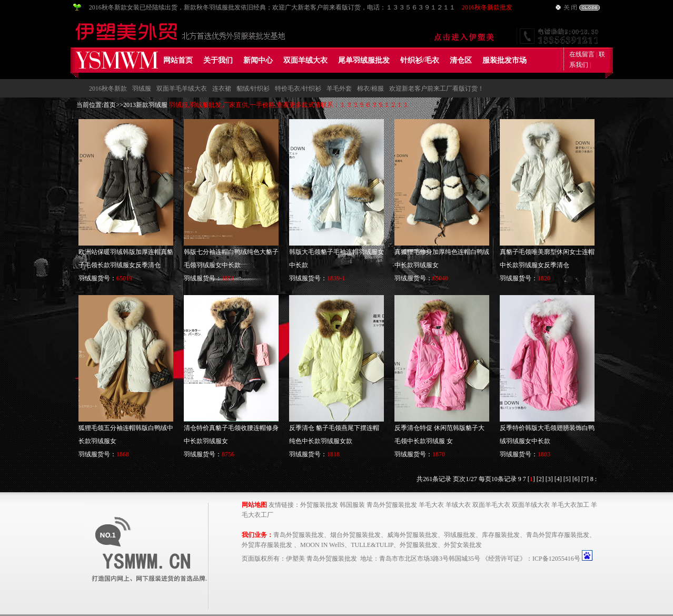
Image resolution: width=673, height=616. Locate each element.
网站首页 (178, 60)
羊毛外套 (339, 89)
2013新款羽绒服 (145, 105)
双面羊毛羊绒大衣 (182, 89)
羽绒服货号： (105, 278)
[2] (540, 479)
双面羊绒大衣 (305, 60)
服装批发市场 (504, 60)
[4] (558, 479)
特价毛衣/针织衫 (298, 89)
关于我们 (218, 60)
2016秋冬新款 (108, 89)
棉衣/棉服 (370, 89)
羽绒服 (142, 89)
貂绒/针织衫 (253, 89)
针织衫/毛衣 (420, 60)
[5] (567, 479)
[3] (549, 479)
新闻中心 (258, 60)
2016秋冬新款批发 (487, 7)
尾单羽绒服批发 (364, 60)
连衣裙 (222, 89)
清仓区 (461, 60)
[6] (576, 479)
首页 (110, 105)
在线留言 (582, 54)
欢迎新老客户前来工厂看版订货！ (437, 89)
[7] (585, 479)
